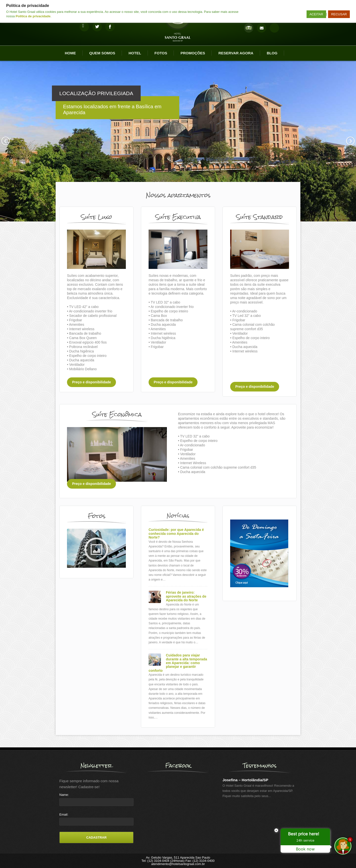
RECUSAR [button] (339, 14)
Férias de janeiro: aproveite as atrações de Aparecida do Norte (186, 596)
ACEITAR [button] (316, 14)
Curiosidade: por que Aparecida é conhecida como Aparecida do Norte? (176, 534)
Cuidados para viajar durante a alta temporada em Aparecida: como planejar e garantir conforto (178, 663)
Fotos (161, 53)
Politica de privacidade (33, 16)
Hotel (135, 53)
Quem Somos (102, 53)
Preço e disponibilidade (92, 382)
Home (70, 53)
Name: (64, 795)
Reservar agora (236, 53)
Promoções (193, 53)
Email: (64, 814)
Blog (272, 53)
